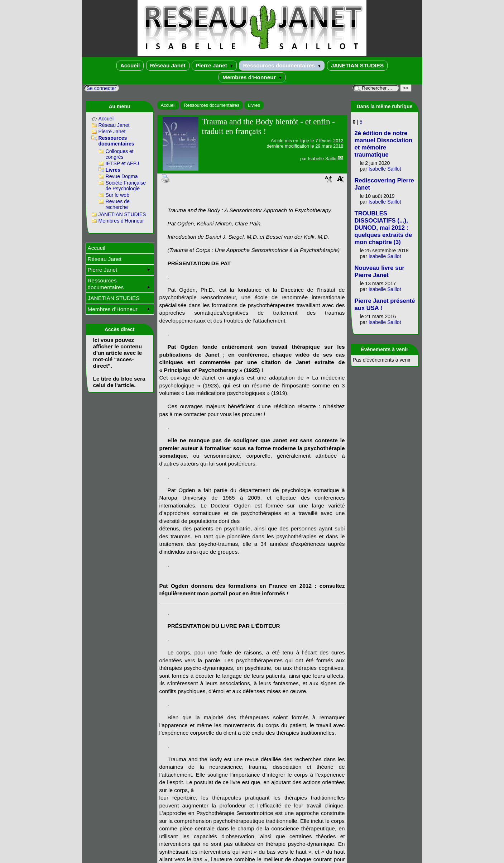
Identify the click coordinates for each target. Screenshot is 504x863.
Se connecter (102, 88)
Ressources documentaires (282, 65)
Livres (254, 105)
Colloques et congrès (120, 154)
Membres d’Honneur (252, 77)
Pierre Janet (214, 65)
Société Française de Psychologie (126, 186)
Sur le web (118, 195)
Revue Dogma (122, 176)
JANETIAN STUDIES (357, 65)
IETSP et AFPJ (123, 163)
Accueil (130, 65)
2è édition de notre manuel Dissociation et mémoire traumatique (384, 144)
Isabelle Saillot (323, 159)
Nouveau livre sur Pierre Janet (380, 271)
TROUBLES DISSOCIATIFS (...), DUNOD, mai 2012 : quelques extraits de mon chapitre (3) (383, 228)
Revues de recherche (118, 204)
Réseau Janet (168, 65)
